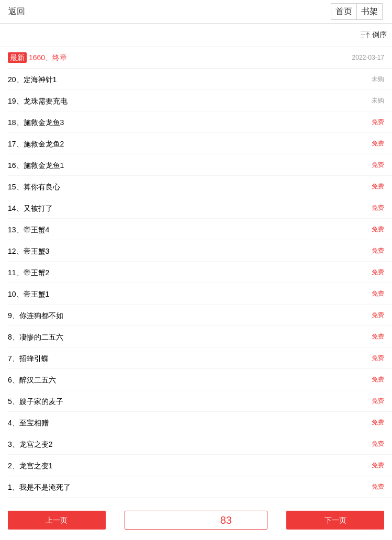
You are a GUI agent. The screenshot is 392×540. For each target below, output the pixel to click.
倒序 (379, 35)
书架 (369, 11)
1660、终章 (48, 58)
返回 (17, 11)
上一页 (57, 520)
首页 (344, 11)
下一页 (335, 520)
